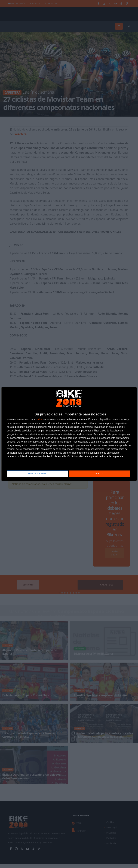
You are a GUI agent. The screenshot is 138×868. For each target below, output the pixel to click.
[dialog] (69, 434)
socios (39, 419)
